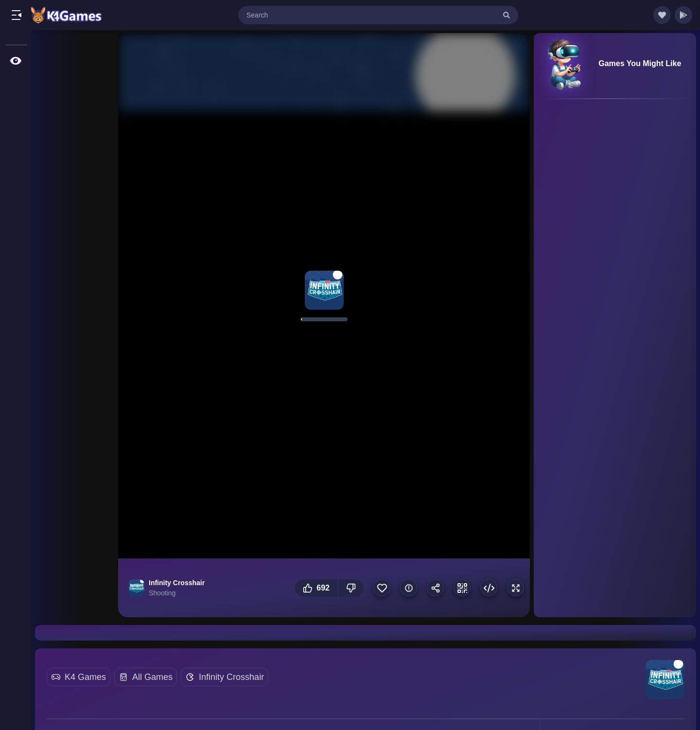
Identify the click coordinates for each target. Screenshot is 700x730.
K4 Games (85, 677)
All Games (152, 677)
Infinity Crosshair (231, 677)
